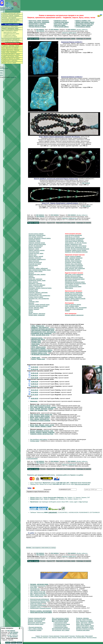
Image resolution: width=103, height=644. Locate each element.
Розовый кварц (33, 291)
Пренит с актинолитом (36, 286)
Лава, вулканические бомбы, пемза (40, 270)
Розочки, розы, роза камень (74, 264)
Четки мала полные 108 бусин (74, 241)
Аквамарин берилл (34, 240)
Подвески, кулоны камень (73, 262)
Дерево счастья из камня (73, 276)
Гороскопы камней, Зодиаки (11, 16)
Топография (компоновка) (38, 605)
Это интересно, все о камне (10, 41)
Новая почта (72, 33)
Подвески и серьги (61, 21)
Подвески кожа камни (62, 22)
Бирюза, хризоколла (35, 247)
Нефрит (31, 276)
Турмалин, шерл (34, 302)
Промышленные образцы (38, 602)
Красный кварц (33, 265)
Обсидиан (32, 277)
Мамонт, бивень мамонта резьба (75, 298)
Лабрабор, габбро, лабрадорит (38, 268)
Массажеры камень (71, 280)
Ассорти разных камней (36, 234)
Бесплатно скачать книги (10, 22)
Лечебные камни (80, 636)
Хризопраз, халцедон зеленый (38, 306)
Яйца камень (69, 288)
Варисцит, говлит (34, 249)
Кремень (31, 267)
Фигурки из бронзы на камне (11, 58)
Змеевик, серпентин (35, 258)
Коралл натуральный (35, 262)
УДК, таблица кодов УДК (38, 592)
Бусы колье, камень (61, 24)
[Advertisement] (66, 5)
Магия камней (89, 636)
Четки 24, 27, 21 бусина (72, 237)
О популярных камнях (83, 27)
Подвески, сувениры (82, 618)
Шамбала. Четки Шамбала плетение (76, 252)
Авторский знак (35, 589)
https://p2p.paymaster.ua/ (82, 484)
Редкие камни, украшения (37, 315)
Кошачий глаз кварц (35, 264)
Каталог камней (64, 636)
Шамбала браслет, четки (73, 270)
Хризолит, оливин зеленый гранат (39, 305)
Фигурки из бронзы (92, 637)
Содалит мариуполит (35, 294)
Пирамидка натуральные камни (75, 282)
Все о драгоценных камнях (60, 618)
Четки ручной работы (61, 27)
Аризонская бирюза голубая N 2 (72, 77)
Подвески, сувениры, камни (10, 46)
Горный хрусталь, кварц (36, 253)
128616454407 (53, 512)
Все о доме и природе (36, 629)
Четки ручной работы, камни (11, 54)
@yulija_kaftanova (13, 635)
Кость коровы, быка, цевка (73, 297)
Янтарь (31, 312)
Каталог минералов (54, 636)
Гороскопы (72, 636)
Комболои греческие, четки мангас (76, 246)
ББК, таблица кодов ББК (38, 593)
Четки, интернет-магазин (80, 637)
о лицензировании (32, 459)
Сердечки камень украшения (74, 265)
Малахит (31, 273)
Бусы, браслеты (53, 637)
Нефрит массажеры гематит (85, 22)
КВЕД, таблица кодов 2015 (38, 595)
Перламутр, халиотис (35, 283)
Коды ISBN (34, 587)
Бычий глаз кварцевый (36, 246)
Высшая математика (35, 627)
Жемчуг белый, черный (36, 256)
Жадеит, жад (33, 255)
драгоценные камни (10, 32)
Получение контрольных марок (40, 601)
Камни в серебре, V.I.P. (83, 21)
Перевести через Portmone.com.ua (38, 492)
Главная (38, 636)
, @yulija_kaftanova (82, 30)
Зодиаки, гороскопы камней (36, 620)
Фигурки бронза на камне (37, 27)
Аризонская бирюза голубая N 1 (72, 42)
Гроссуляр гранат (34, 252)
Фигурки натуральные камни (74, 277)
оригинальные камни (10, 37)
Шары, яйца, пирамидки (9, 52)
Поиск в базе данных (37, 596)
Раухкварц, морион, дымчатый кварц (40, 288)
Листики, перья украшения (73, 261)
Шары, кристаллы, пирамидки (39, 22)
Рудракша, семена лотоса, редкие (76, 250)
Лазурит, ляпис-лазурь (36, 271)
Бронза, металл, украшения (74, 292)
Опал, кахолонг (33, 282)
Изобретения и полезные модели (40, 608)
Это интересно (45, 636)
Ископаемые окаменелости (37, 259)
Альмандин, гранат (35, 241)
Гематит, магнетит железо (37, 250)
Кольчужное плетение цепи (85, 24)
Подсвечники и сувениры (10, 61)
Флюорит (31, 303)
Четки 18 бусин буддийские (73, 235)
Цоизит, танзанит (34, 309)
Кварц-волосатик (34, 261)
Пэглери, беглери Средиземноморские (77, 249)
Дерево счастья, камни (9, 63)
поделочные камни (9, 35)
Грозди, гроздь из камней (73, 256)
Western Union (35, 497)
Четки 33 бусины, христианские (75, 238)
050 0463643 (40, 30)
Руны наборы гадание (72, 285)
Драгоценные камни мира (10, 26)
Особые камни (35, 441)
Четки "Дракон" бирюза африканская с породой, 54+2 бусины (59, 137)
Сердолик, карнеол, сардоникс (38, 292)
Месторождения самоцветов (11, 39)
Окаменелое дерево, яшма (37, 280)
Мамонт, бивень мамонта (84, 25)
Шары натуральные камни (73, 286)
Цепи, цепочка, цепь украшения (75, 268)
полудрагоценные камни (11, 34)
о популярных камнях (10, 31)
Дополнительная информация (40, 599)
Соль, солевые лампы (72, 306)
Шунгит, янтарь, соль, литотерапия (76, 308)
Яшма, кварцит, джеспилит (37, 314)
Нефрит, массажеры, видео (10, 56)
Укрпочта (65, 33)
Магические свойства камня (11, 20)
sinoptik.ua (13, 77)
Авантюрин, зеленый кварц (37, 235)
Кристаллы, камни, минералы (39, 21)
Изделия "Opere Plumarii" (84, 620)
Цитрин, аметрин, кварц (36, 308)
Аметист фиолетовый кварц (37, 244)
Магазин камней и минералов (74, 315)
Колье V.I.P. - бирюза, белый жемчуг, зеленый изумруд (60, 203)
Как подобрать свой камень (39, 439)
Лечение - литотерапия (9, 18)
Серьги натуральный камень (74, 267)
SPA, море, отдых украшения (74, 274)
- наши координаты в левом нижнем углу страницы (41, 548)
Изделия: (34, 637)
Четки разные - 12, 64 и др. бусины (76, 243)
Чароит (31, 311)
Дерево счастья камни (36, 25)
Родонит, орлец (33, 289)
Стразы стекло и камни (36, 297)
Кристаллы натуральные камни (75, 279)
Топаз (30, 300)
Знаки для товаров (36, 604)
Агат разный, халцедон (36, 237)
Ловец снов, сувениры (72, 300)
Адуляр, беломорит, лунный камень (40, 238)
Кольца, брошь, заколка (72, 259)
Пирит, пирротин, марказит (37, 285)
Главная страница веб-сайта (11, 13)
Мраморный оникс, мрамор (37, 274)
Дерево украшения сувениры (74, 295)
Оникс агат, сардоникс (35, 279)
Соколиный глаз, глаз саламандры (39, 295)
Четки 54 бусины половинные (74, 240)
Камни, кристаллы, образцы (11, 50)
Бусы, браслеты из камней (10, 48)
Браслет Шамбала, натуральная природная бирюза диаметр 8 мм (56, 179)
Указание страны (35, 607)
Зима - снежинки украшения (74, 258)
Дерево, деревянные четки (73, 244)
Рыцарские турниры (35, 630)
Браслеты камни (60, 25)
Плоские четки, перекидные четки (75, 247)
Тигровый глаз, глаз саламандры (39, 298)
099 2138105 (86, 183)
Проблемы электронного (38, 586)
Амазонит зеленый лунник (37, 243)
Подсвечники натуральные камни (75, 283)
